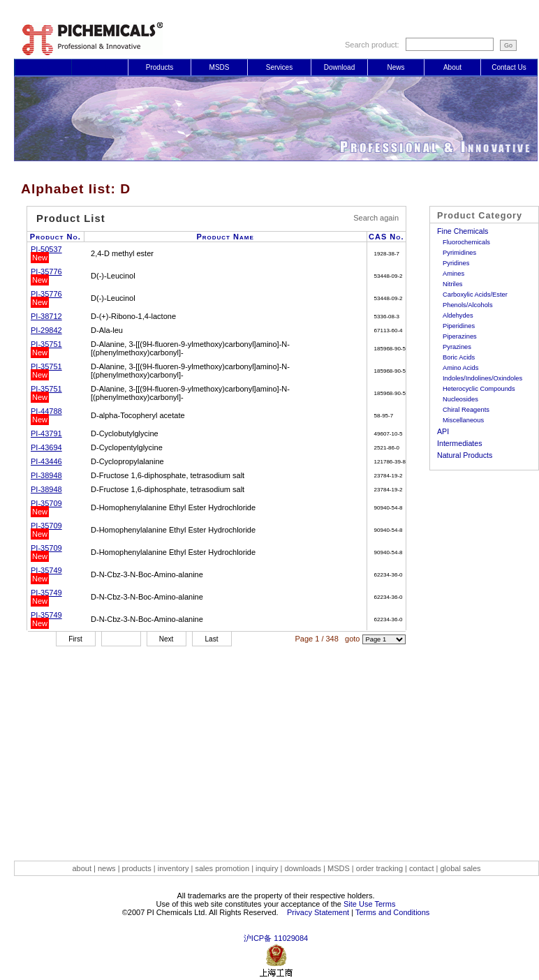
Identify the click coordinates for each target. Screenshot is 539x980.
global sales (460, 868)
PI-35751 (46, 344)
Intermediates (460, 443)
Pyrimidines (459, 253)
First (75, 639)
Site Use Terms (369, 904)
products (137, 868)
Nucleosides (460, 399)
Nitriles (453, 284)
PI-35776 (46, 272)
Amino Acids (460, 368)
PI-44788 (46, 411)
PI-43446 (46, 461)
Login (43, 67)
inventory (173, 868)
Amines (453, 274)
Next (167, 639)
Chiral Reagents (466, 410)
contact (421, 868)
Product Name (225, 237)
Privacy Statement (318, 912)
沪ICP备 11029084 (276, 938)
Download (339, 67)
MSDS (220, 67)
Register (99, 67)
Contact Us (509, 67)
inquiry (267, 868)
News (396, 67)
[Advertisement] (276, 745)
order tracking (381, 868)
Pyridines (456, 263)
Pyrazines (457, 347)
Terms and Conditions (392, 912)
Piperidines (459, 326)
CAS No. (386, 237)
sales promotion (223, 868)
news (107, 868)
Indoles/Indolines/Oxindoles (482, 378)
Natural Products (465, 455)
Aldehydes (458, 315)
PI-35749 (46, 570)
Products (160, 67)
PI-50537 (46, 249)
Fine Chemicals (463, 231)
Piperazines (460, 336)
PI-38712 (46, 316)
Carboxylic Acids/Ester (475, 295)
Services (279, 67)
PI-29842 (46, 330)
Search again (376, 218)
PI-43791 (46, 433)
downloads (303, 868)
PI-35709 (46, 503)
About (452, 67)
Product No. (56, 237)
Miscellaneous (463, 420)
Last (212, 639)
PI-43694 (46, 447)
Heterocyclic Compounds (479, 389)
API (443, 431)
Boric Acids (459, 357)
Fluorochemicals (466, 242)
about (83, 868)
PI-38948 (46, 475)
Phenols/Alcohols (468, 305)
